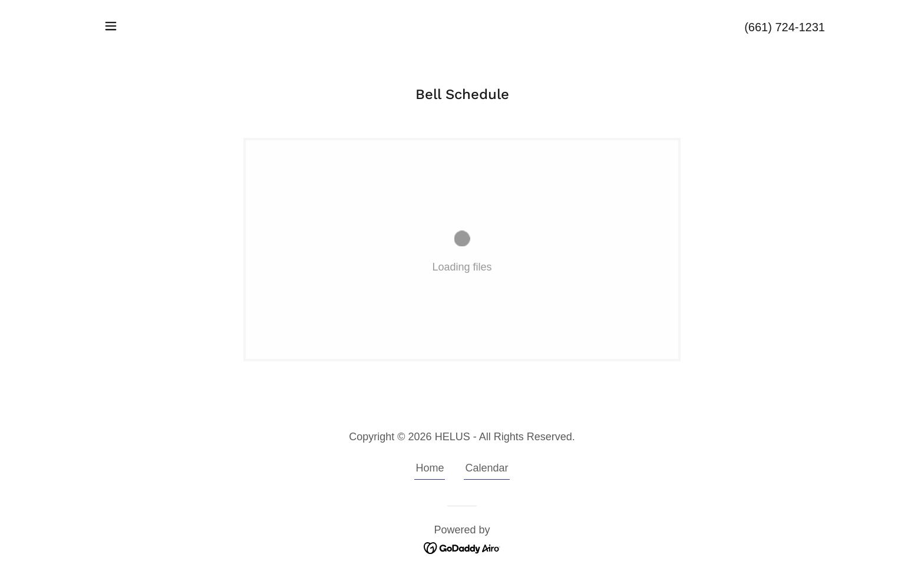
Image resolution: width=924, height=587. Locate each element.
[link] (462, 548)
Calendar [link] (486, 468)
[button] (111, 26)
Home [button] (430, 468)
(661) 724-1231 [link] (785, 27)
